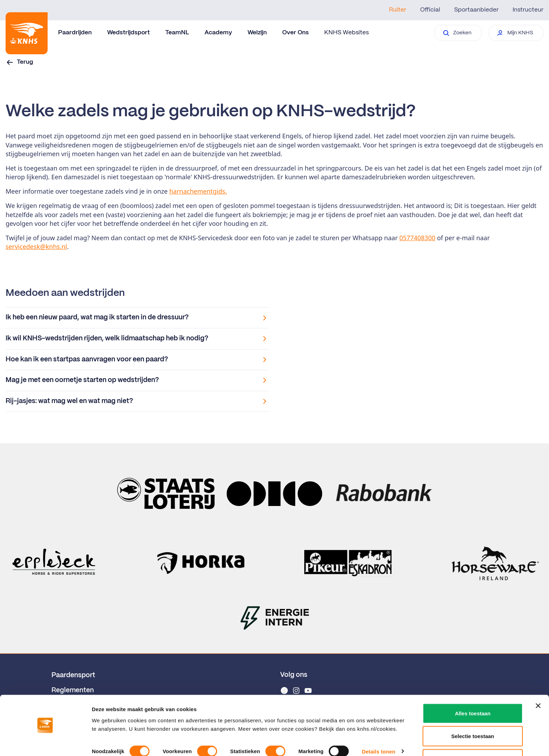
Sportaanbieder (476, 10)
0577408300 (418, 238)
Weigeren (472, 737)
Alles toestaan (473, 691)
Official (430, 10)
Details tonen (378, 730)
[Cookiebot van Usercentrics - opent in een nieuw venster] (45, 742)
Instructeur (528, 10)
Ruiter (398, 10)
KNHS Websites (346, 33)
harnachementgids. (198, 191)
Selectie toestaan (473, 715)
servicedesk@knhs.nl (36, 247)
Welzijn (257, 33)
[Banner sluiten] (538, 684)
